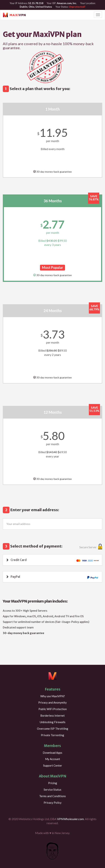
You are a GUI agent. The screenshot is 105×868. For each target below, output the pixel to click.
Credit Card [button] (19, 560)
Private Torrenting (52, 735)
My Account (53, 759)
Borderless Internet (52, 716)
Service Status (52, 790)
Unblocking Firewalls (53, 722)
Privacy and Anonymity (52, 702)
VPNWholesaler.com (70, 819)
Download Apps (52, 753)
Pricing (53, 783)
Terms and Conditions (52, 796)
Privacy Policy (53, 803)
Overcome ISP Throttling (53, 729)
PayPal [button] (15, 577)
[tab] (52, 560)
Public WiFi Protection (53, 709)
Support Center (53, 765)
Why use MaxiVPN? (53, 696)
